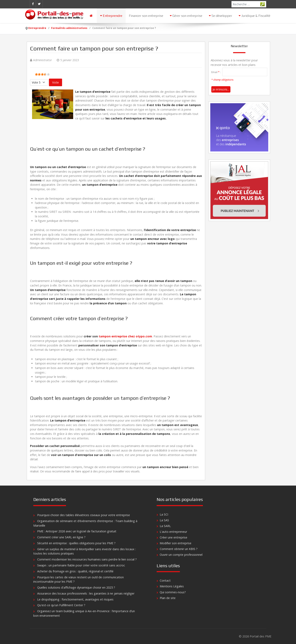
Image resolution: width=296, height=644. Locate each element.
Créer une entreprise (173, 537)
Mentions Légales (172, 586)
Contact (165, 580)
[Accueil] (92, 16)
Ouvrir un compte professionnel (181, 555)
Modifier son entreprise (176, 543)
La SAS (164, 520)
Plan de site (168, 598)
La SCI (164, 514)
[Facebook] (33, 4)
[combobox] (249, 4)
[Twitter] (39, 4)
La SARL (165, 526)
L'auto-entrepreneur (173, 532)
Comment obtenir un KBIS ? (179, 549)
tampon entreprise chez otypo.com (125, 336)
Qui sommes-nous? (173, 592)
